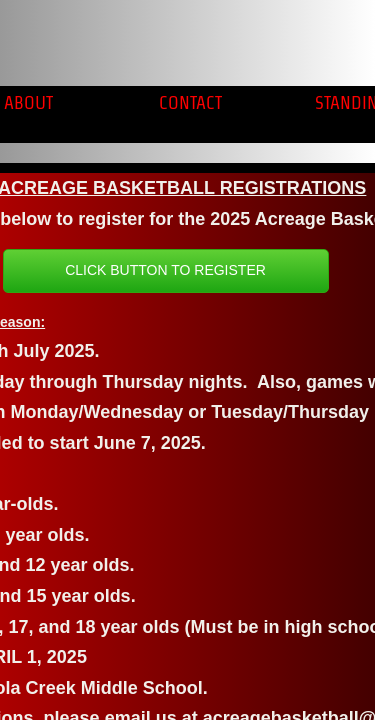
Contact (190, 102)
